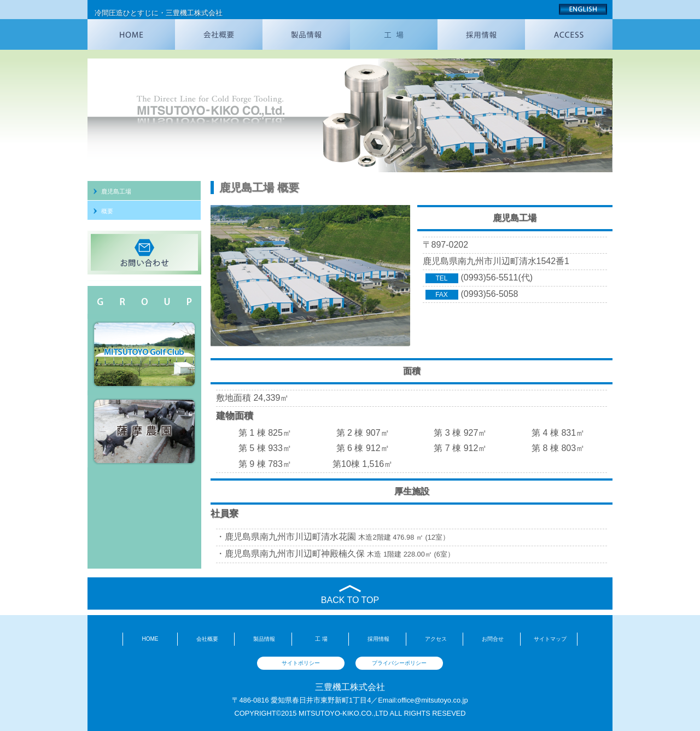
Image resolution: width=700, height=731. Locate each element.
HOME (150, 639)
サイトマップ (550, 639)
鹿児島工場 (116, 191)
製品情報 (264, 639)
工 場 (321, 639)
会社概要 (207, 639)
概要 (107, 211)
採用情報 (378, 639)
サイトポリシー (301, 663)
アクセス (436, 639)
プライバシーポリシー (399, 663)
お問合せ (493, 639)
